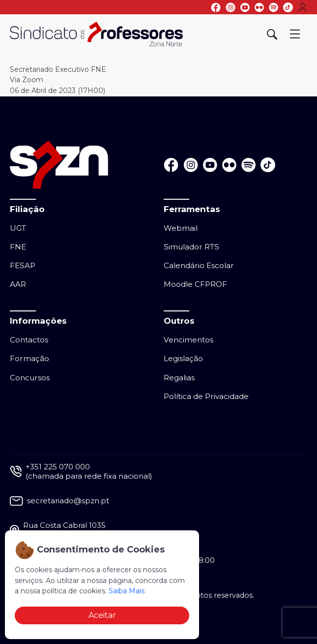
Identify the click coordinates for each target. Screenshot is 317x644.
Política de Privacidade (206, 396)
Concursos (30, 378)
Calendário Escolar (199, 265)
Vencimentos (188, 340)
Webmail (181, 228)
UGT (18, 228)
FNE (18, 247)
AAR (18, 284)
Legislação (183, 358)
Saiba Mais (127, 591)
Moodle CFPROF (195, 284)
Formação (29, 358)
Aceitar (102, 615)
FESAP (23, 265)
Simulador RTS (191, 247)
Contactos (29, 340)
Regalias (179, 378)
